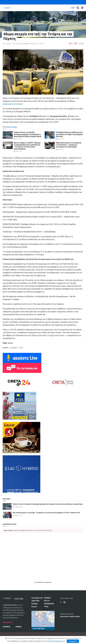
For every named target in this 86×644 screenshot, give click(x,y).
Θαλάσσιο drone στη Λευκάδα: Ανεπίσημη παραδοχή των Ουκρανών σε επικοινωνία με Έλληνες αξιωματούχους (28, 134)
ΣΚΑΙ (21, 348)
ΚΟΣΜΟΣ (47, 598)
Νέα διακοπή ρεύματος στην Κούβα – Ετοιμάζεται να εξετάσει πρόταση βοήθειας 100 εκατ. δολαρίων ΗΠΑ (46, 513)
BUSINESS (6, 627)
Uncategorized (37, 598)
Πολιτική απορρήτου (54, 641)
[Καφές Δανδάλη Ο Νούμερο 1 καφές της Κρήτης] (21, 437)
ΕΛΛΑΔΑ (26, 44)
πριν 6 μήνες (7, 44)
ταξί (10, 98)
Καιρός (34, 607)
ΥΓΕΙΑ (46, 607)
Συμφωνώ (73, 641)
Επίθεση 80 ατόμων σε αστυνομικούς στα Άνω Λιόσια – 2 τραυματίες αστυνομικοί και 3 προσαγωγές (69, 145)
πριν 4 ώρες (60, 139)
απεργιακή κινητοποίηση (13, 104)
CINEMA (18, 627)
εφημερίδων (48, 582)
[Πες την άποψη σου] (22, 368)
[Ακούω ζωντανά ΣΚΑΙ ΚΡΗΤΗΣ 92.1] (22, 358)
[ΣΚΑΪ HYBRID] (21, 474)
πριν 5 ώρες (60, 149)
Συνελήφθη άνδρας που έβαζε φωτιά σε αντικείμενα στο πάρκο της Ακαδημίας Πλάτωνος (69, 134)
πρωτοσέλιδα (39, 582)
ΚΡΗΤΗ (47, 601)
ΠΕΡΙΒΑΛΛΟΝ (49, 604)
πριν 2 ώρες (18, 139)
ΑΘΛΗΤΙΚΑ (35, 601)
